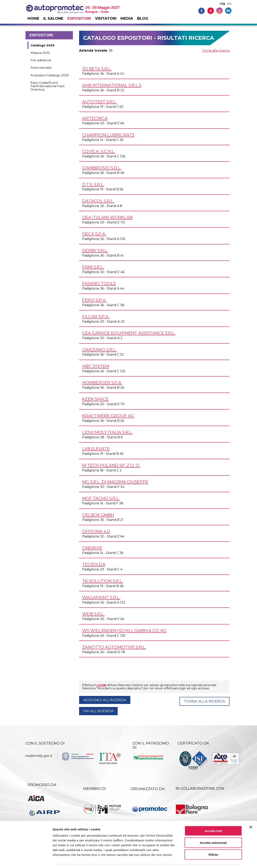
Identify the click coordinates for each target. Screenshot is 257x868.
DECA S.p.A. (94, 234)
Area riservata (41, 68)
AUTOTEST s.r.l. (99, 102)
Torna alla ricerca (216, 50)
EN (229, 4)
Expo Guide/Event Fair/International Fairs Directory (47, 86)
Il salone (53, 18)
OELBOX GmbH (98, 515)
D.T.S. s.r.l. (93, 184)
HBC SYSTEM (96, 366)
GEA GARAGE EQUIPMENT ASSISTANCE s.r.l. (129, 333)
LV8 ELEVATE (96, 449)
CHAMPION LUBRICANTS (108, 135)
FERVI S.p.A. (94, 300)
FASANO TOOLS (99, 283)
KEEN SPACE (95, 399)
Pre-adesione (41, 60)
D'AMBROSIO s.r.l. (102, 168)
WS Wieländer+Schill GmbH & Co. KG (124, 631)
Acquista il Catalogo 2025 (50, 75)
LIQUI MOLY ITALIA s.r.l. (107, 432)
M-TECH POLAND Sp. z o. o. (111, 465)
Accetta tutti (213, 819)
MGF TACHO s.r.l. (101, 498)
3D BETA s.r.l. (97, 69)
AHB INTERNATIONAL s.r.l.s (112, 85)
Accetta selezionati (213, 831)
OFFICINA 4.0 (96, 531)
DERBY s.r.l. (95, 250)
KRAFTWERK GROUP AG (108, 416)
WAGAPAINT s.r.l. (101, 597)
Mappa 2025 (40, 53)
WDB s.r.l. (93, 614)
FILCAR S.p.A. (96, 317)
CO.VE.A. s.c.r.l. (99, 151)
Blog (143, 18)
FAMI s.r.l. (93, 267)
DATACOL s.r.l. (98, 201)
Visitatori (106, 18)
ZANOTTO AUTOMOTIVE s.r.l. (114, 647)
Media (127, 18)
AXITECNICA (95, 118)
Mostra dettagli (211, 860)
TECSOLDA (94, 564)
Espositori (79, 18)
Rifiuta (213, 842)
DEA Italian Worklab (107, 217)
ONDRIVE (92, 548)
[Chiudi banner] (251, 815)
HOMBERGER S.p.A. (102, 383)
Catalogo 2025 (42, 45)
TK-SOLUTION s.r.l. (103, 581)
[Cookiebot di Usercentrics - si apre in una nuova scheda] (26, 860)
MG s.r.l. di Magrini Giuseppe (115, 482)
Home (33, 18)
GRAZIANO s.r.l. (99, 350)
